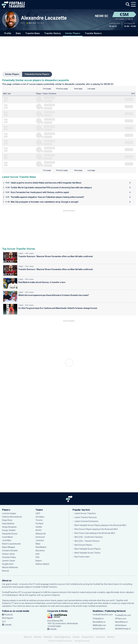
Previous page (62, 89)
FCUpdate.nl (98, 619)
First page (47, 89)
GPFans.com (121, 619)
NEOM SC (102, 16)
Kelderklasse (121, 625)
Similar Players (73, 33)
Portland (39, 524)
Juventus (40, 540)
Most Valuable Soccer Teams (87, 553)
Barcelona (40, 551)
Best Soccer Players (83, 545)
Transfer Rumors (93, 33)
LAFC (38, 513)
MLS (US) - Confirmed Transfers (89, 537)
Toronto (39, 520)
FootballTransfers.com (103, 615)
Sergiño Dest (8, 564)
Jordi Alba (7, 540)
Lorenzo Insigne (9, 513)
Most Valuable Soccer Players (88, 549)
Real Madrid (41, 547)
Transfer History (52, 33)
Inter (38, 554)
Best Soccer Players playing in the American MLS (96, 529)
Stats (18, 33)
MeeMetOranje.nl (123, 629)
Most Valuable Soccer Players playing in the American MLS (100, 525)
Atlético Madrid (42, 564)
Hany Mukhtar (8, 524)
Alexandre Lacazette (44, 18)
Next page (78, 89)
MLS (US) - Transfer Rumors (87, 541)
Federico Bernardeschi (12, 517)
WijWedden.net (99, 625)
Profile (8, 33)
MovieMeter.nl (99, 622)
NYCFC (39, 530)
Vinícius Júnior (8, 554)
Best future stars (82, 557)
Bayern (39, 561)
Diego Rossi (7, 520)
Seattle (39, 527)
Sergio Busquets (9, 527)
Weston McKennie (10, 567)
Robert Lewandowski (11, 544)
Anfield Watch (99, 629)
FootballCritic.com (123, 615)
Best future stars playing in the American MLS (95, 533)
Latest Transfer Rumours (86, 517)
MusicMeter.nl (121, 622)
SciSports (56, 595)
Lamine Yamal (8, 561)
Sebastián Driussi (10, 534)
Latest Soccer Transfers (85, 513)
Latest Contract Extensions (86, 521)
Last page (91, 89)
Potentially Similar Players (37, 74)
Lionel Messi (8, 537)
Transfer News (33, 33)
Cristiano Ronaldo (10, 551)
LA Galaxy (40, 517)
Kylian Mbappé (9, 547)
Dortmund (40, 537)
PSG (37, 557)
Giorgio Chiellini (9, 530)
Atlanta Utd (41, 534)
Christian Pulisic (9, 557)
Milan (38, 544)
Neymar (6, 571)
